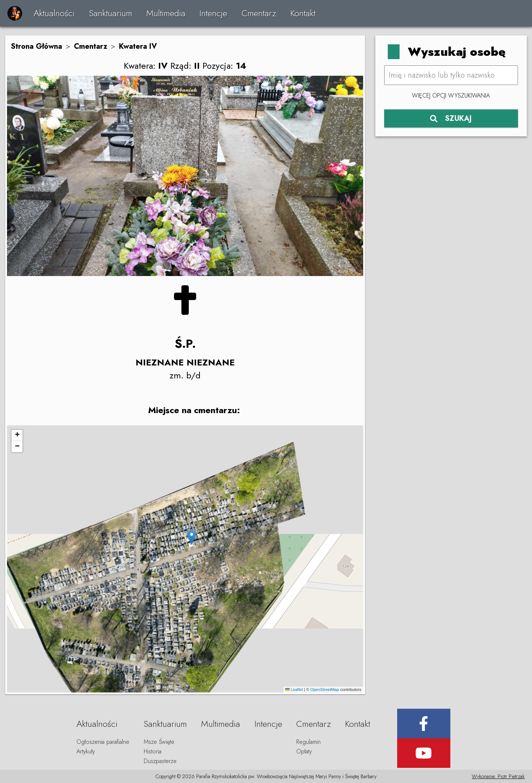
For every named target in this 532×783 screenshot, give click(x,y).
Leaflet (294, 690)
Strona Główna (36, 46)
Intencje (213, 13)
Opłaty (304, 751)
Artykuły (86, 751)
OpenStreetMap (325, 690)
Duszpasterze (160, 761)
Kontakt (303, 13)
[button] (192, 537)
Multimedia (166, 13)
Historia (153, 751)
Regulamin (308, 742)
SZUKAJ (451, 118)
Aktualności (54, 13)
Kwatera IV (138, 46)
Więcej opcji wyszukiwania (451, 96)
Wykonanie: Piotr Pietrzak (498, 776)
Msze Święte (159, 742)
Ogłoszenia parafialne (103, 742)
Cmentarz (259, 13)
